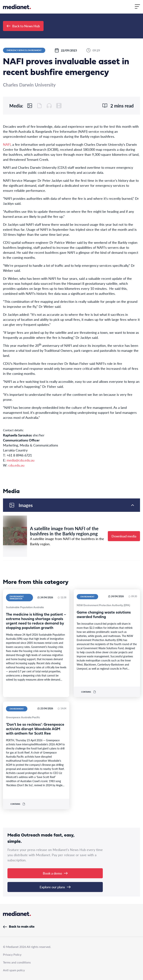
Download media (124, 536)
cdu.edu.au (16, 465)
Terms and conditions (17, 962)
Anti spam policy (14, 970)
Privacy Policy (12, 954)
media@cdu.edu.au (21, 460)
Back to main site (19, 927)
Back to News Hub (23, 26)
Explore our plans (55, 887)
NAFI (7, 144)
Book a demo (55, 873)
